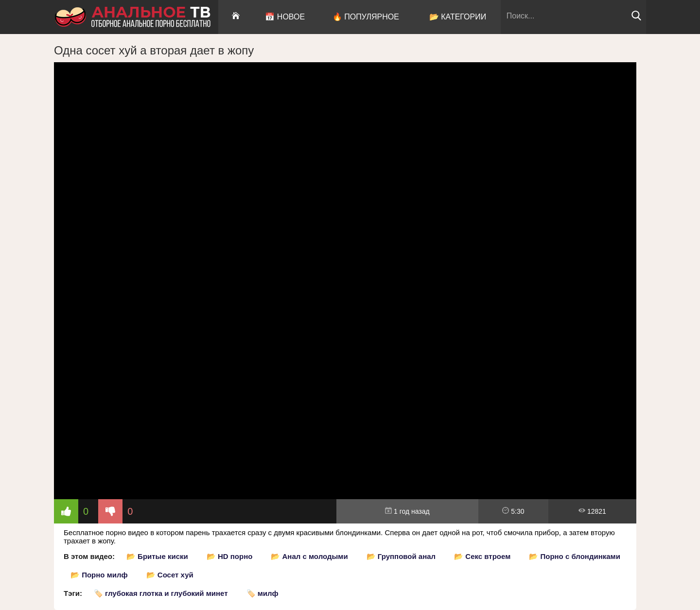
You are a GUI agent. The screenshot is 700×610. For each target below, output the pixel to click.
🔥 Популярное (366, 17)
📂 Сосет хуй (170, 575)
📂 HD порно (230, 556)
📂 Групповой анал (401, 556)
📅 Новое (285, 17)
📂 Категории (458, 17)
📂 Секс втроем (482, 556)
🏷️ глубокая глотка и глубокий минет (161, 593)
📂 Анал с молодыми (309, 556)
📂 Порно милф (99, 575)
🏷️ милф (262, 593)
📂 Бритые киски (157, 556)
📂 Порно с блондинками (575, 556)
